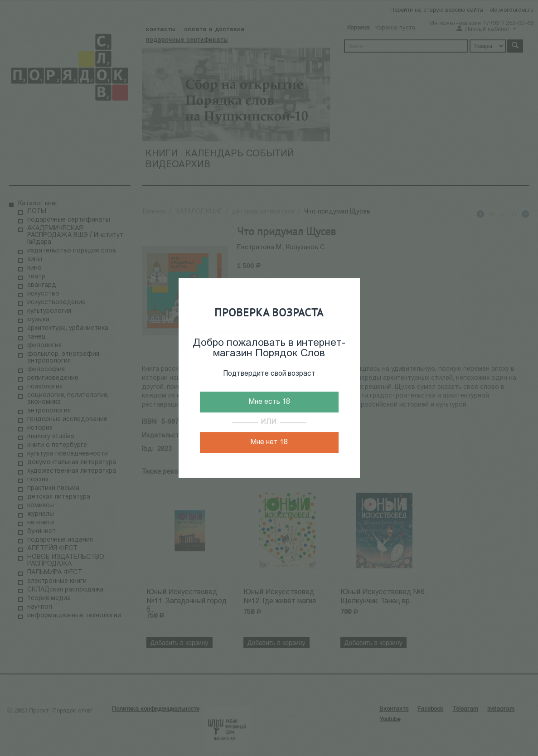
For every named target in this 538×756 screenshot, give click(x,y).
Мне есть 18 (269, 402)
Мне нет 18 (269, 442)
